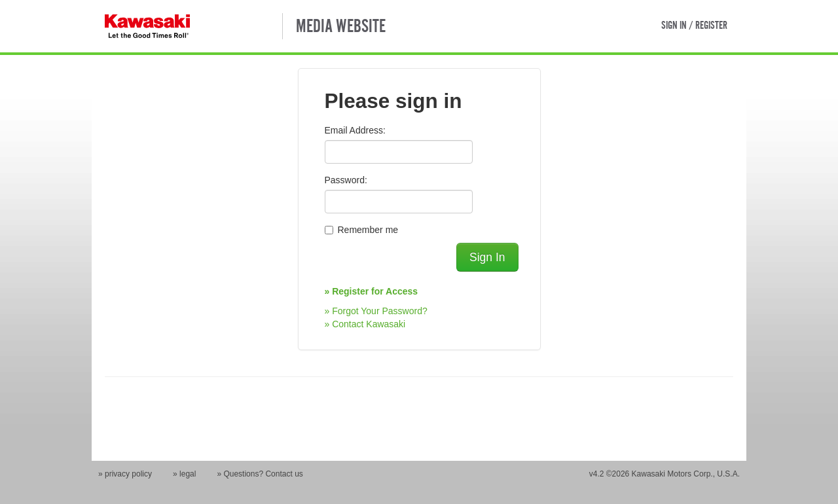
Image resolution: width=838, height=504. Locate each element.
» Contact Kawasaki (365, 324)
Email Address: (355, 130)
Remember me (368, 230)
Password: (346, 180)
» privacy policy (125, 474)
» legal (184, 474)
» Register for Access (372, 291)
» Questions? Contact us (260, 474)
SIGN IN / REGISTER (694, 25)
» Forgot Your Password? (376, 311)
